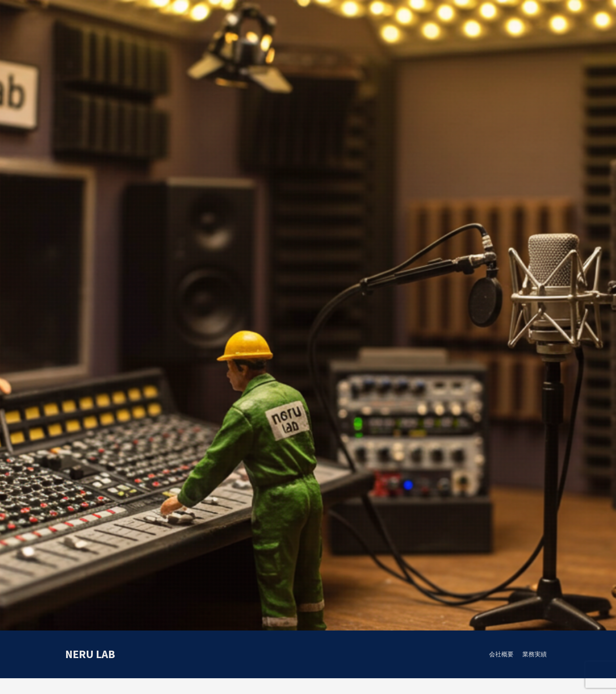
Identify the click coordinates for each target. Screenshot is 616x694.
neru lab (90, 654)
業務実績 (535, 654)
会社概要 (501, 654)
